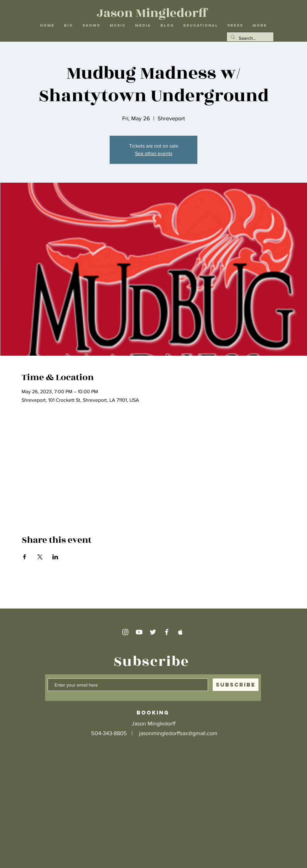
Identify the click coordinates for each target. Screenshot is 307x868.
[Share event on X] (40, 557)
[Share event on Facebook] (25, 557)
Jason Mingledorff (153, 13)
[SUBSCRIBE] (236, 685)
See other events (154, 153)
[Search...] (250, 38)
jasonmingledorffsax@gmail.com (178, 733)
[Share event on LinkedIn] (55, 557)
